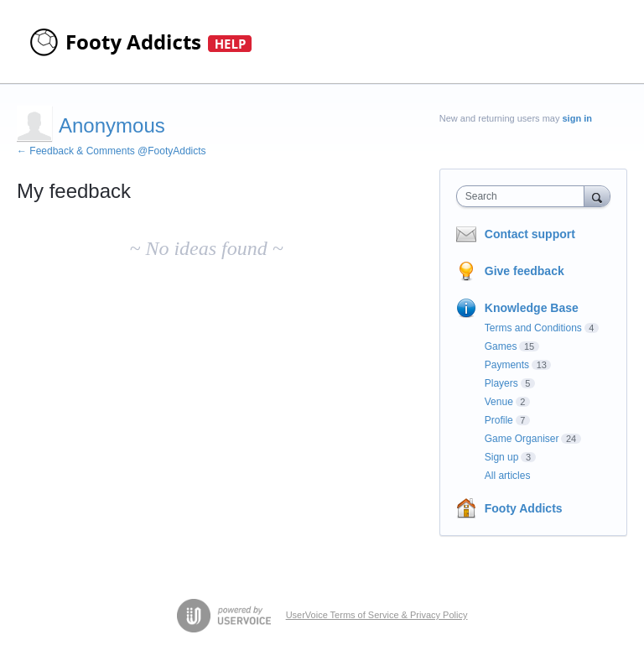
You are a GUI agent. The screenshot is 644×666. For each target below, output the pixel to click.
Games (501, 346)
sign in (577, 118)
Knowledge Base (532, 308)
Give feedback (525, 271)
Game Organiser (522, 439)
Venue (499, 402)
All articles (508, 476)
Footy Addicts (524, 508)
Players (501, 383)
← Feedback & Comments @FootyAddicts (112, 151)
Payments (507, 365)
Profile (499, 420)
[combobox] (524, 196)
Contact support (530, 234)
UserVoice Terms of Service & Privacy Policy (377, 615)
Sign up (502, 457)
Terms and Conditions (533, 328)
